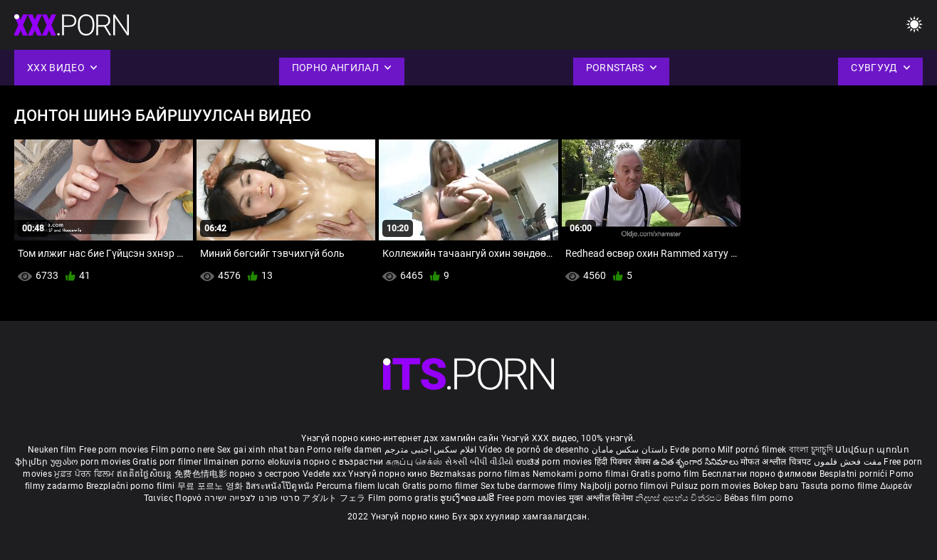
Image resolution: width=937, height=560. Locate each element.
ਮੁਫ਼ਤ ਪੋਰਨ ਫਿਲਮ (85, 474)
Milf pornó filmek (752, 450)
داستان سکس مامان (630, 450)
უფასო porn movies (91, 462)
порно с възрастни (343, 462)
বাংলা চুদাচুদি (811, 450)
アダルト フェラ (334, 498)
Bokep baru (776, 486)
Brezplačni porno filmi (132, 486)
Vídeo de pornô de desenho (534, 450)
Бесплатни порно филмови (761, 474)
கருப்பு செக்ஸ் (414, 462)
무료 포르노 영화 (211, 486)
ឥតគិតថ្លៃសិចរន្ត (146, 474)
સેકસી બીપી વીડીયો (480, 462)
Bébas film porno (759, 498)
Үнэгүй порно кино (389, 474)
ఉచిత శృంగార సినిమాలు (697, 462)
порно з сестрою (265, 474)
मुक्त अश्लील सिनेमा (602, 498)
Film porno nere (183, 450)
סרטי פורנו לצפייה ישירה (252, 498)
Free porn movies (115, 450)
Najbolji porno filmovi (624, 486)
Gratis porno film (666, 474)
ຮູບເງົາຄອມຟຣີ (468, 498)
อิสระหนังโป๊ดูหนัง (281, 486)
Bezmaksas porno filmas (481, 474)
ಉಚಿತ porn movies (555, 462)
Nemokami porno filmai (582, 474)
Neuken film (52, 450)
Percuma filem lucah (359, 486)
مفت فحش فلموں (849, 462)
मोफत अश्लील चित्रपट (777, 462)
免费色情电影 (202, 474)
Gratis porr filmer (168, 462)
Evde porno (693, 450)
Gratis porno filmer (441, 486)
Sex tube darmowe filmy (529, 486)
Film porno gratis (404, 498)
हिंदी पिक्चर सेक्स (623, 462)
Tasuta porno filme (841, 486)
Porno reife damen (344, 450)
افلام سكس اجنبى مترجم (431, 450)
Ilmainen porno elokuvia (253, 462)
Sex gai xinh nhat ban (261, 450)
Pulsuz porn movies (712, 486)
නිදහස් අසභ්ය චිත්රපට (680, 498)
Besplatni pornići (854, 474)
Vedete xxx (324, 474)
